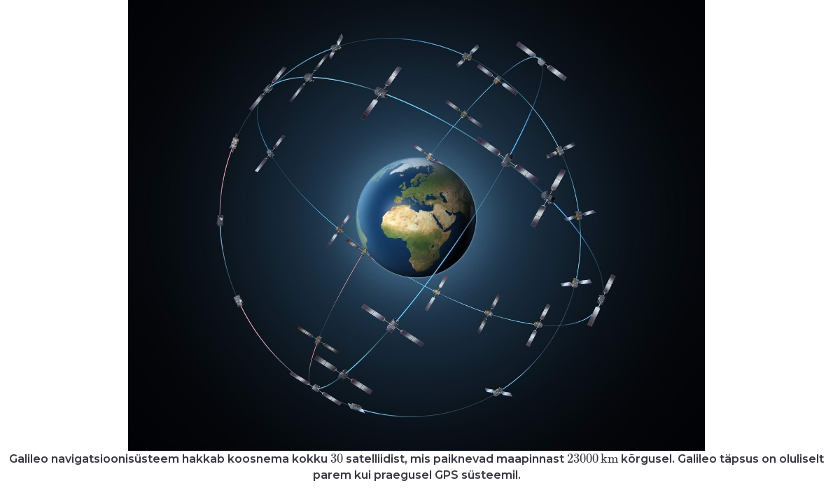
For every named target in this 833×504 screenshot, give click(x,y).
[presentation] (337, 458)
